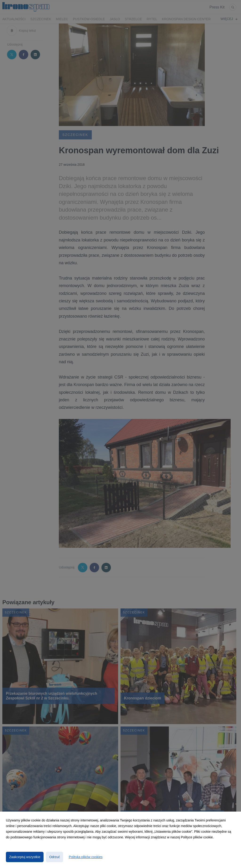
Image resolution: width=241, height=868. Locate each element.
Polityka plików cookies (86, 857)
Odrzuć (54, 857)
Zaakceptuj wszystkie (25, 857)
